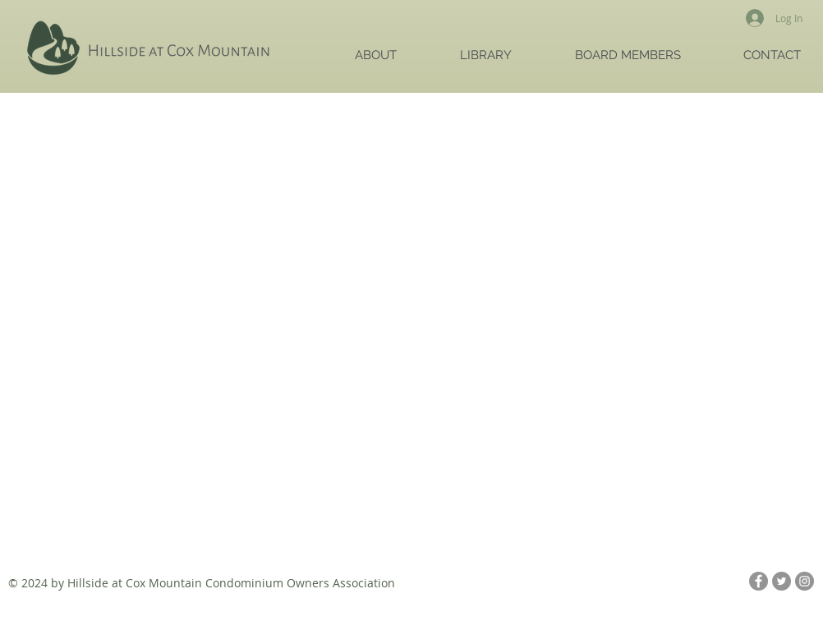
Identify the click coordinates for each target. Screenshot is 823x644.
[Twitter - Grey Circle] (782, 581)
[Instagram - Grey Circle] (805, 581)
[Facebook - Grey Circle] (759, 581)
